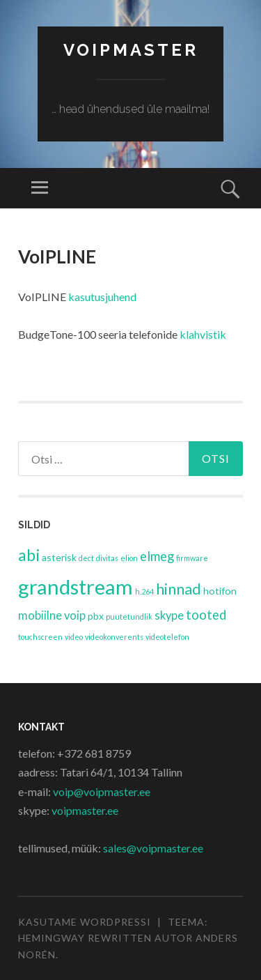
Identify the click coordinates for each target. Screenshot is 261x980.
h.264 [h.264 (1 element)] (144, 591)
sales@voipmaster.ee (153, 848)
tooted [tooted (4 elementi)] (206, 615)
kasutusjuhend (102, 297)
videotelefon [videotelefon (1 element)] (167, 637)
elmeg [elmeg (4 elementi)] (157, 556)
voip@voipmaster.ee (102, 791)
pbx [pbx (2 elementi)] (96, 616)
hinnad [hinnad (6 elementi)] (179, 589)
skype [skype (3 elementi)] (169, 615)
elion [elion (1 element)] (129, 558)
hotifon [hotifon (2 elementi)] (220, 591)
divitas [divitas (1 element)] (107, 558)
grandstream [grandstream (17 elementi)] (76, 587)
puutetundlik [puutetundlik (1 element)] (129, 617)
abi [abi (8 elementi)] (29, 555)
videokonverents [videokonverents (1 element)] (114, 637)
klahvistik (203, 334)
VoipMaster (131, 50)
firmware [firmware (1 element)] (192, 558)
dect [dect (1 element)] (86, 558)
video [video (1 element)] (74, 637)
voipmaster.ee (85, 810)
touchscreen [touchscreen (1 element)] (40, 637)
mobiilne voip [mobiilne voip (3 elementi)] (52, 615)
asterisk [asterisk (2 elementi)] (59, 557)
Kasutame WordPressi (85, 922)
